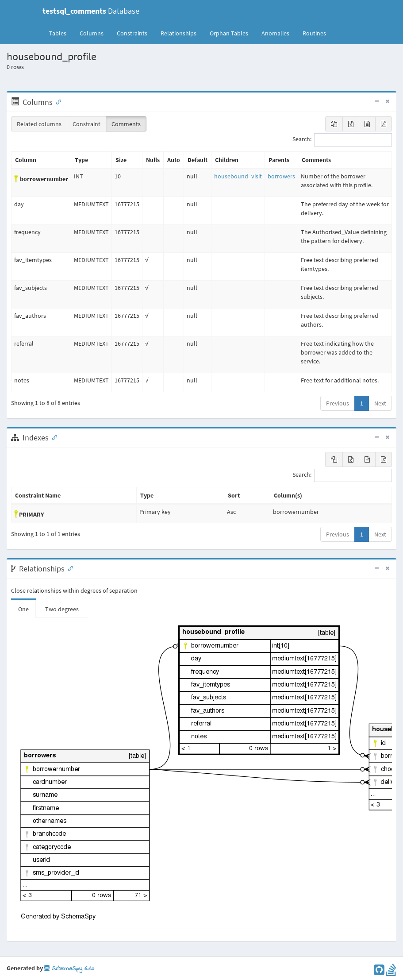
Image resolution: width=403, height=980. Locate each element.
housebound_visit (238, 176)
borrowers (281, 176)
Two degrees (62, 609)
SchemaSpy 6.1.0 (69, 969)
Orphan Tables (229, 33)
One (23, 609)
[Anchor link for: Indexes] (53, 437)
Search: (342, 140)
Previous (338, 403)
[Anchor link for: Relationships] (69, 568)
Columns (92, 33)
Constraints (132, 33)
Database (91, 11)
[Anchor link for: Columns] (57, 101)
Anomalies (275, 33)
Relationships (178, 33)
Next (380, 403)
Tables (61, 33)
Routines (314, 33)
